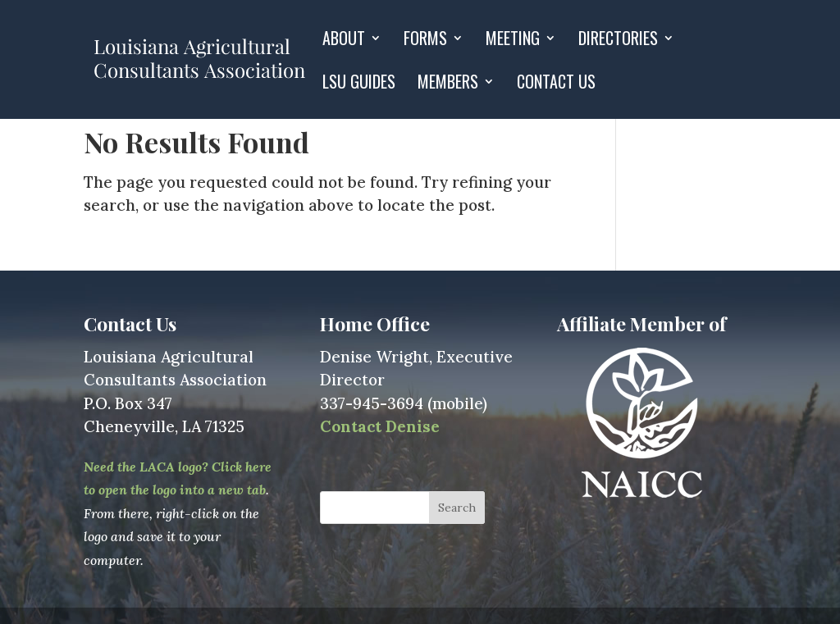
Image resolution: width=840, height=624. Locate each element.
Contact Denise (380, 426)
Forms (425, 41)
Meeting (513, 41)
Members (448, 84)
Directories (618, 41)
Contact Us (556, 84)
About (344, 41)
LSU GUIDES (359, 84)
